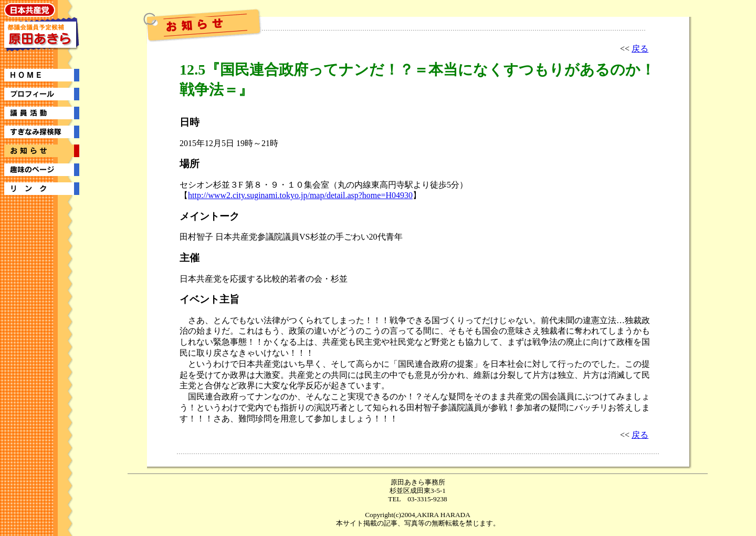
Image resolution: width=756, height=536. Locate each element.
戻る (640, 49)
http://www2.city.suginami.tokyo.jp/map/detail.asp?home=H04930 (300, 195)
